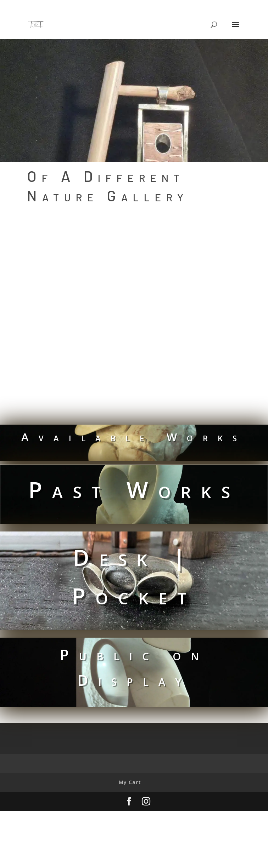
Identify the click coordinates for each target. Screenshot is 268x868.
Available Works (134, 437)
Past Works (134, 490)
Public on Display (134, 667)
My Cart (130, 782)
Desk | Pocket (134, 576)
